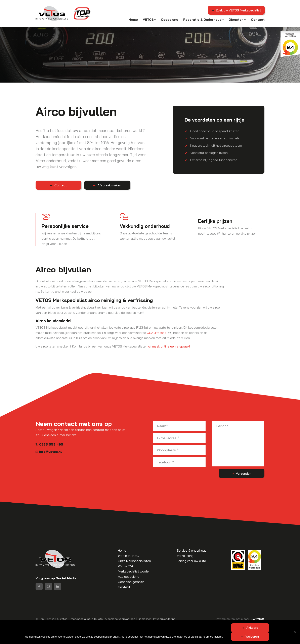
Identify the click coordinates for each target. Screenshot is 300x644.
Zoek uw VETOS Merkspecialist (238, 11)
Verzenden (248, 473)
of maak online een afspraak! (169, 346)
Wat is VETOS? (129, 555)
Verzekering (185, 555)
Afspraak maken (95, 185)
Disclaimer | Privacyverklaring (156, 619)
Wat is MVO (126, 566)
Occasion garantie (131, 582)
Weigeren (271, 636)
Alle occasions (129, 576)
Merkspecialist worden (134, 571)
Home (133, 19)
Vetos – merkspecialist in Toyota (81, 619)
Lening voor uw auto (191, 561)
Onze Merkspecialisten (134, 561)
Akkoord (233, 636)
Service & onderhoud (192, 550)
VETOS (148, 19)
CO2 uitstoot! (157, 332)
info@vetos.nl (49, 451)
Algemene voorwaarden (120, 619)
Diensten (236, 19)
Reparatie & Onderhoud (202, 19)
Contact (258, 19)
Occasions (170, 19)
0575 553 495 (49, 444)
